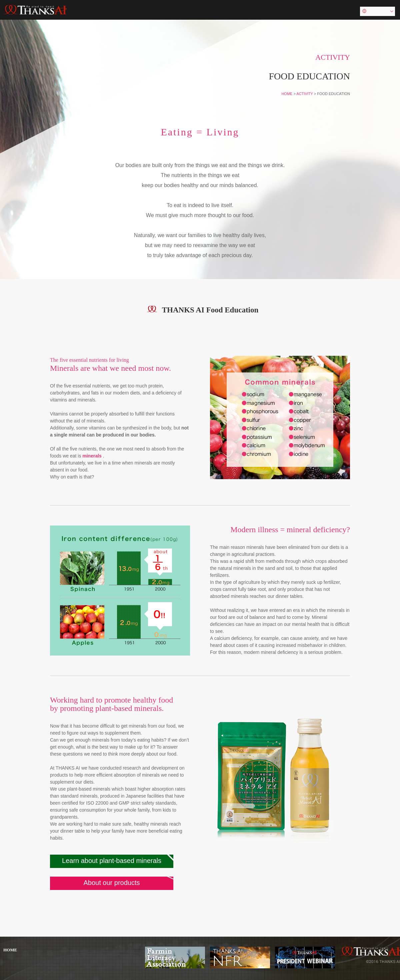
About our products (112, 883)
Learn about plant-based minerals (112, 861)
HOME (287, 94)
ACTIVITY (304, 94)
